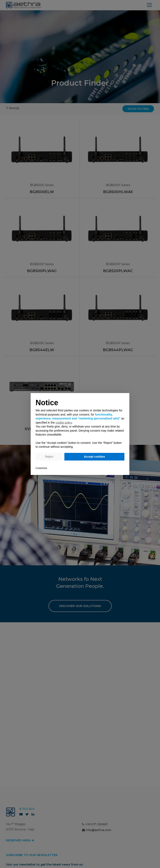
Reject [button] (49, 457)
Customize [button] (41, 468)
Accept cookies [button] (94, 457)
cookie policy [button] (64, 423)
